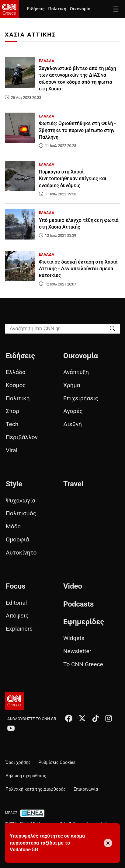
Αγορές (73, 411)
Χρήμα (72, 385)
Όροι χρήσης (18, 763)
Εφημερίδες (84, 622)
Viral (12, 450)
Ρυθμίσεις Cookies (57, 763)
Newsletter (77, 651)
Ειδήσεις (36, 9)
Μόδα (13, 526)
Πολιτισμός (21, 513)
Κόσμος (16, 385)
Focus (16, 586)
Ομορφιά (17, 539)
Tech (12, 424)
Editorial (16, 603)
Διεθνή (73, 424)
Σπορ (12, 411)
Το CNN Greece (83, 664)
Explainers (19, 629)
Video (73, 586)
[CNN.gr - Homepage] (10, 9)
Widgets (74, 638)
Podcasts (79, 604)
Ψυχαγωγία (21, 501)
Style (14, 484)
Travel (73, 484)
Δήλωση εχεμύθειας (26, 776)
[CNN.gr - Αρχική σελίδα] (14, 701)
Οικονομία (80, 9)
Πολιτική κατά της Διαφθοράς (36, 789)
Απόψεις (17, 616)
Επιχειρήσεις (81, 398)
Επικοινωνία (86, 789)
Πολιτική (57, 9)
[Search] (113, 328)
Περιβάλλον (22, 437)
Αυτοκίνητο (21, 553)
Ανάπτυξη (76, 372)
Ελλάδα (16, 372)
